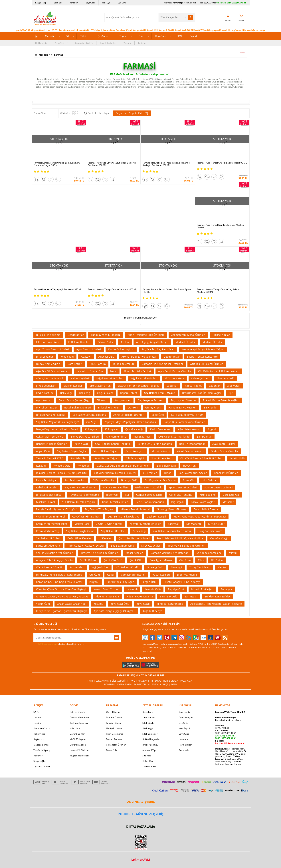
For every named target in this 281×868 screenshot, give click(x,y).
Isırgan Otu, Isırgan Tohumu (155, 444)
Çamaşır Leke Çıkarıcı (149, 495)
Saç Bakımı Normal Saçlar (80, 487)
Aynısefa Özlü (62, 466)
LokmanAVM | (104, 681)
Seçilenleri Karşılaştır (99, 113)
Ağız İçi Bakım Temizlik (50, 378)
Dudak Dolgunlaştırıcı (121, 349)
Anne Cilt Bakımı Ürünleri (129, 415)
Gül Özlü (95, 575)
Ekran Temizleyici (47, 480)
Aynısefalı (84, 466)
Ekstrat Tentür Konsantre (202, 357)
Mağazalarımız (41, 745)
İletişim (142, 43)
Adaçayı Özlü (106, 357)
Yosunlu (98, 604)
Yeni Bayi (74, 3)
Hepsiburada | (172, 681)
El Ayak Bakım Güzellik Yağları (221, 400)
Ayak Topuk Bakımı (224, 444)
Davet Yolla (112, 750)
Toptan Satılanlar (115, 739)
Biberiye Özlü (129, 480)
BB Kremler (211, 407)
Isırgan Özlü (149, 582)
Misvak (233, 553)
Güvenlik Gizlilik (78, 745)
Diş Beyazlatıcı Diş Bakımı (160, 480)
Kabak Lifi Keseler (47, 487)
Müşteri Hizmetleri (79, 756)
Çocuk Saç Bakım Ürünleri (134, 538)
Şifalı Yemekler (150, 734)
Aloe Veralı (234, 386)
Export (193, 36)
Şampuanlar (204, 437)
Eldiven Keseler (73, 386)
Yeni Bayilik (184, 728)
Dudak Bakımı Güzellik (224, 451)
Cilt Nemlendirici (116, 437)
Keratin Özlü (237, 458)
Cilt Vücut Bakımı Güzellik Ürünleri (201, 458)
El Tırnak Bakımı (174, 378)
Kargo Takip (41, 3)
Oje (231, 393)
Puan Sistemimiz (114, 734)
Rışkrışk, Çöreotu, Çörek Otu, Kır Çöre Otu (61, 473)
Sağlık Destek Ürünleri (110, 378)
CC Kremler (150, 473)
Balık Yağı (66, 393)
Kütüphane (148, 712)
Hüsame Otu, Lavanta (140, 596)
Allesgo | (154, 684)
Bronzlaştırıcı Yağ (100, 386)
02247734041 (210, 3)
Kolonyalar (91, 429)
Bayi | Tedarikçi (108, 43)
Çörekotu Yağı (231, 495)
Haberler (38, 756)
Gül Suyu (92, 422)
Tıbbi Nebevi (149, 717)
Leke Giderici (209, 480)
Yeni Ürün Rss (149, 767)
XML (180, 36)
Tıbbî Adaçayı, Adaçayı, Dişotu (85, 546)
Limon (168, 473)
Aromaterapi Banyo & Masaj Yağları (203, 349)
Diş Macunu (194, 524)
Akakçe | (165, 684)
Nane (114, 371)
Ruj (127, 495)
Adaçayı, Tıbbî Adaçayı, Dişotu (54, 560)
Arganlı (212, 429)
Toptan (123, 36)
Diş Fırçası (177, 502)
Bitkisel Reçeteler (151, 739)
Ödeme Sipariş (77, 712)
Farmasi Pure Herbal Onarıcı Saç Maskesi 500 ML (222, 163)
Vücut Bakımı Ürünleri (190, 451)
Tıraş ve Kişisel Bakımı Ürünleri (187, 546)
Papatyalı (226, 589)
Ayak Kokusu (44, 400)
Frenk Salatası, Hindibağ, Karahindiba (180, 538)
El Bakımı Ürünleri (79, 342)
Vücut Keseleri (161, 575)
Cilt (67, 36)
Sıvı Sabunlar (78, 458)
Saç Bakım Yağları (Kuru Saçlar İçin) (58, 422)
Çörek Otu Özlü (113, 560)
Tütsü (83, 36)
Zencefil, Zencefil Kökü (50, 458)
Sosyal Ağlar (40, 761)
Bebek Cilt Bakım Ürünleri (52, 444)
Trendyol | (156, 681)
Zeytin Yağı (81, 444)
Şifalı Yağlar (148, 728)
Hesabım (183, 739)
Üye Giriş (122, 3)
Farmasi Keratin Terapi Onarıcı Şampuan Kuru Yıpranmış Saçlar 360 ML (57, 164)
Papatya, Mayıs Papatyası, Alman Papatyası (131, 422)
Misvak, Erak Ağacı (202, 589)
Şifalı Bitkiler (149, 723)
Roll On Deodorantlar (192, 444)
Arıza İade (184, 750)
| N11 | (91, 681)
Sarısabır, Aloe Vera (48, 546)
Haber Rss (148, 761)
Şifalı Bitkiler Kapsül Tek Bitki (113, 444)
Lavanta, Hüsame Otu (90, 371)
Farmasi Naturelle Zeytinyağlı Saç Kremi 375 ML (58, 289)
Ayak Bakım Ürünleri (89, 349)
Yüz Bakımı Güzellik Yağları (78, 502)
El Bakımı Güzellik (103, 480)
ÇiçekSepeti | (119, 681)
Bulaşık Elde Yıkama (48, 335)
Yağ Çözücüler (100, 567)
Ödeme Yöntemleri (79, 717)
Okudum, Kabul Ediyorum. (58, 644)
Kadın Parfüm (45, 393)
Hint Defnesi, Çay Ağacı (121, 582)
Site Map (147, 756)
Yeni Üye (106, 3)
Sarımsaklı (191, 596)
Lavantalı (132, 589)
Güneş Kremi (153, 407)
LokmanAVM (141, 860)
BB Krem (102, 400)
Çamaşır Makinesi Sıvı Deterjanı (170, 553)
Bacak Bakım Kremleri (78, 407)
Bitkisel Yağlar (221, 335)
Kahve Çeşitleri (80, 378)
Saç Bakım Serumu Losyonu (89, 415)
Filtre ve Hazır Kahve (49, 342)
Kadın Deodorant (160, 429)
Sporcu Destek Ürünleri (183, 487)
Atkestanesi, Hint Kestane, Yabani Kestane (216, 604)
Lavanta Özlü (153, 589)
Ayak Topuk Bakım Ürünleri (53, 349)
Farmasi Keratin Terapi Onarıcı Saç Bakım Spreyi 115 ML (167, 291)
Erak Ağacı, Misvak (161, 560)
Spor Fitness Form (162, 458)
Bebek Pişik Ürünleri (226, 473)
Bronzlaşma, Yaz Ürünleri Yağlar (202, 393)
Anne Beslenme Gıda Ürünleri (146, 335)
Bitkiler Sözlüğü (150, 745)
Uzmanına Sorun (42, 728)
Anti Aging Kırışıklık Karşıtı (152, 342)
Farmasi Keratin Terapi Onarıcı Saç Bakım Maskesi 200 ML (218, 291)
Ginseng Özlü (155, 567)
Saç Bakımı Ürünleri (113, 531)
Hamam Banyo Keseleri (182, 407)
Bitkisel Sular (105, 342)
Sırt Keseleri (77, 567)
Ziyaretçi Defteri (42, 767)
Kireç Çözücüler (151, 546)
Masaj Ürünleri (161, 451)
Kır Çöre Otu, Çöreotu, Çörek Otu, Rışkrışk (61, 611)
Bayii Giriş (184, 734)
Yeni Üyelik (184, 712)
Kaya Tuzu (161, 36)
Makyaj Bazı (82, 524)
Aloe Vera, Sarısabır (107, 596)
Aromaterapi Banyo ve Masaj (139, 357)
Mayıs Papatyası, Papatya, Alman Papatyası (200, 516)
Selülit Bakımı (88, 560)
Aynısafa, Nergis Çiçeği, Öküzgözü (115, 611)
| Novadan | (110, 684)
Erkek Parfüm (98, 364)
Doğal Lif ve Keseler (79, 538)
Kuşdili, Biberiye (152, 611)
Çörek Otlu (136, 560)
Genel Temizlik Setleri (115, 502)
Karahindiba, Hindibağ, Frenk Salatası (59, 582)
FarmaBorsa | (126, 684)
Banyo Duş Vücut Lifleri (85, 437)
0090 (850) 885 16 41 (226, 733)
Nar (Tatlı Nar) (142, 437)
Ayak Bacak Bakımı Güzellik (175, 371)
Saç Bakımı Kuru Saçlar (193, 473)
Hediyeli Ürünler (114, 728)
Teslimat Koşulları (79, 723)
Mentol (222, 567)
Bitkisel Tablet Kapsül (49, 495)
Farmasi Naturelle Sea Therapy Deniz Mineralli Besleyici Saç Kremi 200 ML (166, 164)
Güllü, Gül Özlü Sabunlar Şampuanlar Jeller (123, 466)
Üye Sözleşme (186, 717)
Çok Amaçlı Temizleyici (50, 437)
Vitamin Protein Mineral (135, 509)
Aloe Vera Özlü (226, 378)
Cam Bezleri (75, 364)
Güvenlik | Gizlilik (84, 43)
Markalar (50, 36)
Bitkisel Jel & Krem (109, 407)
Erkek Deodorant (46, 386)
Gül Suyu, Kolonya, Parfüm (187, 415)
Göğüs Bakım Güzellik (148, 487)
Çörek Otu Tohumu (181, 495)
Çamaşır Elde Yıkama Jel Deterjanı (162, 364)
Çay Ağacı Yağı (134, 429)
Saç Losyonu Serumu (151, 400)
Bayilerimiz (39, 739)
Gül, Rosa (185, 560)
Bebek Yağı (139, 531)
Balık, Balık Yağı (166, 466)
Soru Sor (58, 3)
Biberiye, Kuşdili (187, 575)
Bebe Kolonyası (135, 451)
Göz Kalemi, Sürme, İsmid (174, 437)
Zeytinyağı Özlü (120, 604)
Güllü (110, 575)
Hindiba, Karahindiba (170, 604)
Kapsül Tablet (193, 386)
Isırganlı (94, 582)
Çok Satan (103, 36)
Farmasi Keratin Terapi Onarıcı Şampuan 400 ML (112, 289)
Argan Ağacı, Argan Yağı (72, 604)
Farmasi (58, 55)
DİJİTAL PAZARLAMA (141, 827)
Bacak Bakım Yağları (203, 502)
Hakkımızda (41, 43)
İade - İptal (75, 728)
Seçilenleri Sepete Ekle (132, 113)
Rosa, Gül (189, 480)
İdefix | (175, 684)
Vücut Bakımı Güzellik (49, 567)
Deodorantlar (76, 335)
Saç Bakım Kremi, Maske (160, 393)
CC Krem (133, 407)
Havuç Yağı (190, 466)
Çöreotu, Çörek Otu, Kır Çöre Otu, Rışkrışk (61, 589)
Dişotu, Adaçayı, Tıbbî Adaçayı (182, 582)
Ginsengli (176, 567)
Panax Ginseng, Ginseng (106, 335)
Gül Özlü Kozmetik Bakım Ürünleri (219, 371)
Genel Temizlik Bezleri (138, 371)
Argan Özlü (43, 451)
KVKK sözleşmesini (48, 644)
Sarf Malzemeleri (75, 480)
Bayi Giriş (90, 3)
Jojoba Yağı (67, 357)
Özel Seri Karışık (156, 516)
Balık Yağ (84, 393)
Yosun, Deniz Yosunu (107, 589)
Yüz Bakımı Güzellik (128, 567)
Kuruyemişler (123, 400)
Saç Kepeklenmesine (209, 553)
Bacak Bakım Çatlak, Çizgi (74, 400)
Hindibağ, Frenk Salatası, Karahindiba (59, 575)
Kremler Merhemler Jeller (52, 524)
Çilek (201, 560)
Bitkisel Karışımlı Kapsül (51, 415)
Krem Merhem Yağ (47, 531)
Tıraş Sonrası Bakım (210, 531)
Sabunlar (172, 386)
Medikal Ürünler (185, 342)
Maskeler (228, 502)
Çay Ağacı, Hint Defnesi (86, 516)
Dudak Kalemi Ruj (124, 364)
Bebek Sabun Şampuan (150, 502)
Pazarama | (187, 681)
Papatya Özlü (176, 589)
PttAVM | (132, 681)
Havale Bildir (185, 745)
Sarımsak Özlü (169, 596)
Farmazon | (141, 684)
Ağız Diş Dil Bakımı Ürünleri (207, 364)
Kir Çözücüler (216, 524)
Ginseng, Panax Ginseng (172, 509)
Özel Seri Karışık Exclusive (124, 516)
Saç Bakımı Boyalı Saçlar (72, 451)
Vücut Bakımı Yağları (106, 451)
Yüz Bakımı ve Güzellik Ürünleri (172, 531)
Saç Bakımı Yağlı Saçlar (80, 531)
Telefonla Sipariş (42, 750)
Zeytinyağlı (143, 604)
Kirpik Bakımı (208, 495)
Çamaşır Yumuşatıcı (133, 575)
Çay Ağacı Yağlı (219, 538)
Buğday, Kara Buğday (218, 596)
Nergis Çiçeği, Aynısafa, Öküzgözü (57, 509)
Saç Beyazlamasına (123, 546)
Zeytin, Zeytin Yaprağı (109, 524)
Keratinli (41, 466)
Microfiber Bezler (47, 407)
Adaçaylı (86, 357)
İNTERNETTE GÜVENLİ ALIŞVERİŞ (141, 814)
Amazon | (144, 681)
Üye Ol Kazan (113, 712)
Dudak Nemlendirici (48, 364)
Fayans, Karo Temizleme (84, 495)
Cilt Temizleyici (135, 458)
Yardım (127, 43)
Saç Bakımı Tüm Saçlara (99, 509)
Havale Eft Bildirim (79, 750)
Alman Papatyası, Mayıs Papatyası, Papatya (62, 596)
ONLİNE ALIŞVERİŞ (141, 802)
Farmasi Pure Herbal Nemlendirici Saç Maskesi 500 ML (221, 226)
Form (141, 36)
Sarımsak (174, 524)
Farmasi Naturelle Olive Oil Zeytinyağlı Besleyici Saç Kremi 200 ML (112, 164)
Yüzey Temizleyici (200, 567)
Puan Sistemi (61, 43)
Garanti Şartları (78, 734)
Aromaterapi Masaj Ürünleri (188, 335)
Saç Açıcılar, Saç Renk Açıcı (158, 349)
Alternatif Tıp (149, 750)
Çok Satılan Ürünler (116, 745)
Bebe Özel (158, 415)
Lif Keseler (105, 538)
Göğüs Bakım (105, 393)
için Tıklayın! (228, 720)
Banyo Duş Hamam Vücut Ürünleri (185, 422)
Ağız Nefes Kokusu (189, 429)
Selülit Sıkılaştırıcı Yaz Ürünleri (55, 553)
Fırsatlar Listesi (114, 723)
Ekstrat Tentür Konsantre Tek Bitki (139, 386)
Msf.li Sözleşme (78, 739)
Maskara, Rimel (46, 502)
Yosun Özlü (43, 604)
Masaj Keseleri (135, 553)
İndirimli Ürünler (114, 717)
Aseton (125, 342)
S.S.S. (36, 712)
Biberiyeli (112, 495)
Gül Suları (217, 560)
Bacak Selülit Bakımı (206, 509)
